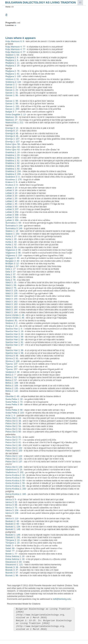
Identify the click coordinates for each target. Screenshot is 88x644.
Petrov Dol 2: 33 (13, 418)
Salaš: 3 (9, 546)
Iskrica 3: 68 (11, 505)
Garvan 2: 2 (11, 87)
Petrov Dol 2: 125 (14, 459)
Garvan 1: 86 (12, 95)
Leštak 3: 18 (11, 190)
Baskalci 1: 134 (13, 527)
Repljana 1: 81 (13, 74)
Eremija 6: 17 (12, 131)
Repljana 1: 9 (12, 60)
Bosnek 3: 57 (12, 573)
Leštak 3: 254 (12, 212)
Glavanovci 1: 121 (14, 565)
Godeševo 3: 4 (13, 177)
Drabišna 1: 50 (13, 158)
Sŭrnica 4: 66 (12, 356)
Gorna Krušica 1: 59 (15, 483)
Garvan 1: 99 (12, 101)
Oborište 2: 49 (12, 396)
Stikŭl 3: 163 (11, 304)
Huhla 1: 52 (11, 245)
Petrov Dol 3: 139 (14, 467)
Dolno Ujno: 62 (13, 150)
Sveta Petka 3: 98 (14, 410)
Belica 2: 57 (11, 380)
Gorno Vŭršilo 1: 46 (15, 315)
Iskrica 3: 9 (11, 499)
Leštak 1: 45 (11, 204)
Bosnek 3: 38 (12, 567)
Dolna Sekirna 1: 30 (15, 559)
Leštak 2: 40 (11, 201)
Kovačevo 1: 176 (14, 180)
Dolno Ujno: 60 (13, 147)
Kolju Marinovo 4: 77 (15, 47)
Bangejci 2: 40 (12, 261)
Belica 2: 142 (12, 391)
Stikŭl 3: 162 (11, 302)
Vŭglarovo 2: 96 (13, 250)
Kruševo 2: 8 (12, 185)
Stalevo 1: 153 (12, 234)
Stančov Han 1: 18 (14, 331)
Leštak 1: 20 (11, 198)
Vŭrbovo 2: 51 (12, 79)
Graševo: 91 (11, 321)
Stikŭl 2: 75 (11, 288)
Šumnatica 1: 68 (13, 223)
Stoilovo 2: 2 (11, 323)
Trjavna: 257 (11, 369)
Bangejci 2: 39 (12, 258)
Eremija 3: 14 (12, 128)
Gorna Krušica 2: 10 (15, 475)
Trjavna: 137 (11, 364)
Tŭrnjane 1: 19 (13, 543)
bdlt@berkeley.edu (62, 599)
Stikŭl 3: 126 (11, 291)
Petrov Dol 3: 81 (13, 442)
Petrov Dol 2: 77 (13, 440)
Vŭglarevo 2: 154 (14, 255)
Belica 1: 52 (11, 377)
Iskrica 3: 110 (12, 518)
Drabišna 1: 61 (13, 161)
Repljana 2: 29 (13, 66)
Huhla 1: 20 (11, 239)
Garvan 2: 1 (11, 85)
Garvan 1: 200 (12, 109)
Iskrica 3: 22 (11, 502)
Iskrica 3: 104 (12, 510)
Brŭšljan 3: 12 (12, 263)
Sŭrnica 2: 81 (12, 358)
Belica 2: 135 (12, 388)
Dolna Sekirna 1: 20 (15, 556)
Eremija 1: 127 (13, 142)
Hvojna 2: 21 (12, 326)
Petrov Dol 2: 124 (14, 456)
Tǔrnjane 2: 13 (13, 540)
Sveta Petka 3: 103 (15, 413)
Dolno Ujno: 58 (13, 144)
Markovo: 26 (11, 117)
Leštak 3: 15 (11, 188)
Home (8, 7)
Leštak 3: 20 (11, 196)
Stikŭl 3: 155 (11, 299)
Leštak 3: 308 (12, 215)
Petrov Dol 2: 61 (13, 437)
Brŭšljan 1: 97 (12, 266)
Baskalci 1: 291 (13, 537)
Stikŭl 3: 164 (11, 310)
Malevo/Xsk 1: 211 (14, 122)
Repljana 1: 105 (13, 76)
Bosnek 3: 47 (12, 570)
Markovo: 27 (11, 120)
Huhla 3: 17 (11, 236)
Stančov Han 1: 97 (14, 345)
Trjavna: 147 (11, 367)
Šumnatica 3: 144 (14, 226)
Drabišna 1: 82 (13, 169)
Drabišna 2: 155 (13, 174)
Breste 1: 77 (11, 554)
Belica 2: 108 (12, 386)
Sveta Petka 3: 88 (14, 405)
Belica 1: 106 (12, 383)
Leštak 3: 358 (12, 220)
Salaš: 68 (10, 548)
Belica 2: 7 (11, 375)
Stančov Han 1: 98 (14, 350)
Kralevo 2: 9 (11, 182)
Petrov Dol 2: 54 (13, 426)
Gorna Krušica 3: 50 (15, 481)
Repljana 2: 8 (12, 57)
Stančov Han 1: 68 (14, 337)
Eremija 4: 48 (12, 136)
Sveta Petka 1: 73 (14, 402)
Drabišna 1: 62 (13, 163)
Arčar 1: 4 (10, 415)
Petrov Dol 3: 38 (13, 421)
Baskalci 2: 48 (12, 521)
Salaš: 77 (10, 551)
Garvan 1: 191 (12, 106)
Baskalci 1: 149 (13, 535)
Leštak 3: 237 (12, 209)
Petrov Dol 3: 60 (13, 432)
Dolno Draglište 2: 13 (16, 114)
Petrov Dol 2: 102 (14, 448)
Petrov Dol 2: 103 (14, 451)
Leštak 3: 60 (11, 207)
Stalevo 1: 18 (12, 231)
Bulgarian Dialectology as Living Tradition (41, 2)
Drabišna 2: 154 (13, 171)
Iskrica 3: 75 (11, 508)
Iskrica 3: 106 (12, 513)
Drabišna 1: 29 (13, 155)
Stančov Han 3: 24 (14, 334)
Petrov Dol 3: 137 (14, 462)
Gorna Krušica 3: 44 (15, 478)
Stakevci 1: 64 (12, 55)
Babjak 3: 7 (11, 112)
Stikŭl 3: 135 (11, 293)
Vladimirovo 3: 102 (15, 472)
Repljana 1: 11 (13, 63)
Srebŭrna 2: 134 (13, 82)
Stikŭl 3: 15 (11, 282)
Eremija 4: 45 (12, 133)
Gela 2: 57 (11, 274)
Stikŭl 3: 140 (11, 296)
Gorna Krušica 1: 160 (16, 489)
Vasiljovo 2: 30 (12, 372)
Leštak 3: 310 (12, 217)
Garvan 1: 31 (12, 93)
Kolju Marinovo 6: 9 (15, 41)
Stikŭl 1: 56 (11, 285)
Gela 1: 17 (11, 269)
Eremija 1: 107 (13, 139)
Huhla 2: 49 (11, 242)
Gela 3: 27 (11, 272)
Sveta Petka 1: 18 (14, 399)
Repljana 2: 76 (13, 71)
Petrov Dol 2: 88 (13, 445)
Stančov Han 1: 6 (14, 329)
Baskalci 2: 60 (12, 524)
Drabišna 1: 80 (13, 166)
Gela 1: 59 (11, 277)
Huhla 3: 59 (11, 247)
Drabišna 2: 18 (13, 152)
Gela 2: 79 (11, 280)
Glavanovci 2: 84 (14, 562)
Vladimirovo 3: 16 (14, 470)
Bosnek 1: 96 (12, 575)
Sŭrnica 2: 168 (13, 361)
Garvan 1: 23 (12, 90)
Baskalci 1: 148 (13, 529)
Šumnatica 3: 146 (14, 228)
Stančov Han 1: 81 (14, 342)
